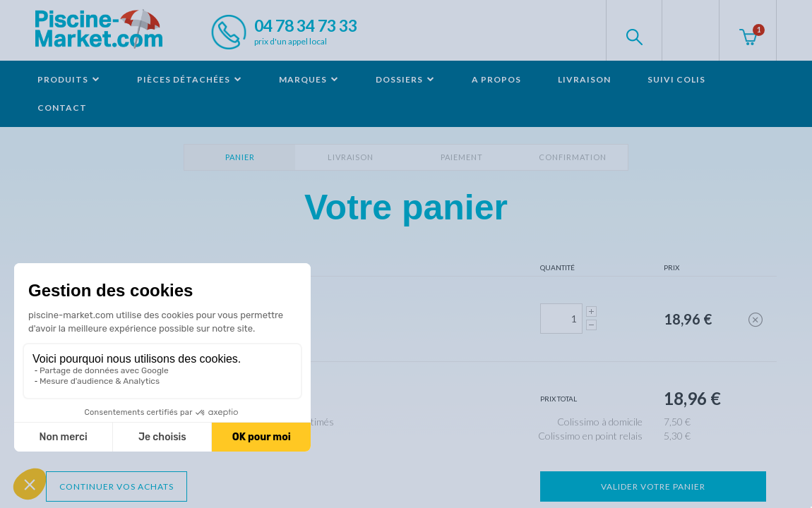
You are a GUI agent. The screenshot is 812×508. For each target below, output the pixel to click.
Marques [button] (309, 79)
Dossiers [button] (405, 79)
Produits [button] (69, 79)
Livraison (584, 79)
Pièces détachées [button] (190, 79)
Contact (62, 108)
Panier (240, 157)
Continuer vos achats (117, 486)
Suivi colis (676, 79)
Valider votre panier (653, 486)
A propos (496, 79)
